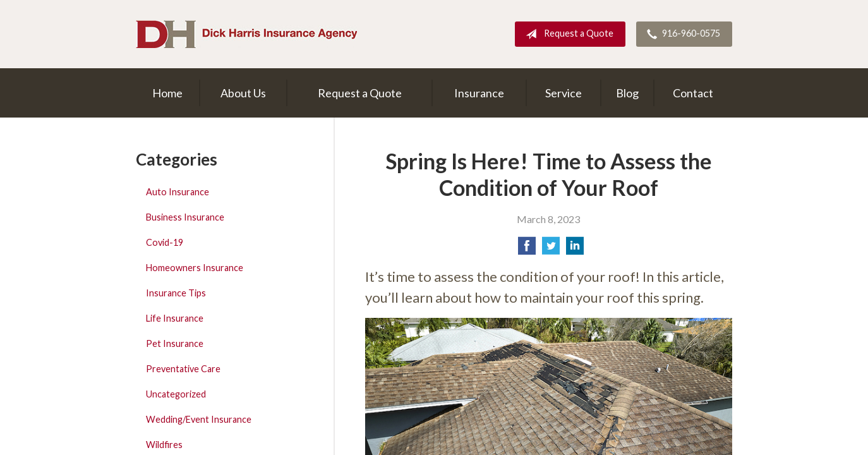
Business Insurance (185, 217)
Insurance (479, 93)
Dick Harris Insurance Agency (246, 34)
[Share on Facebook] (527, 249)
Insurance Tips (176, 293)
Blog (627, 93)
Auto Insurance (178, 192)
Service (564, 93)
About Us (243, 93)
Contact (693, 93)
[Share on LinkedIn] (575, 249)
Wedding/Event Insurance (199, 419)
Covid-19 (165, 242)
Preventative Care (183, 369)
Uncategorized (176, 394)
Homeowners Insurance (195, 268)
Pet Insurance (175, 343)
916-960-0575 (681, 34)
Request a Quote (567, 34)
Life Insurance (175, 318)
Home (167, 93)
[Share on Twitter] (551, 249)
